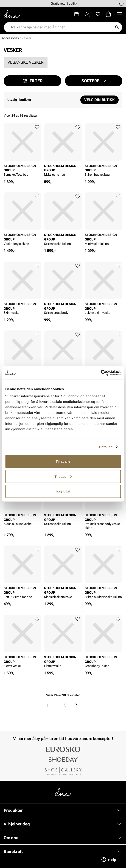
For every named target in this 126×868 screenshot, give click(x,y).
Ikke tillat (63, 491)
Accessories (10, 38)
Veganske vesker (26, 62)
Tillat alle (63, 461)
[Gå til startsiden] (12, 14)
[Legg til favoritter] (37, 127)
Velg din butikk (99, 100)
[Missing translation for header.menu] (119, 14)
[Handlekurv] (108, 14)
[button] (94, 81)
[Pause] (121, 4)
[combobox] (61, 27)
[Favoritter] (98, 14)
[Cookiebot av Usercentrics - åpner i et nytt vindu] (101, 373)
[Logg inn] (87, 14)
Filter (32, 81)
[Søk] (117, 27)
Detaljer (106, 447)
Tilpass (63, 476)
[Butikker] (76, 14)
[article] (22, 151)
